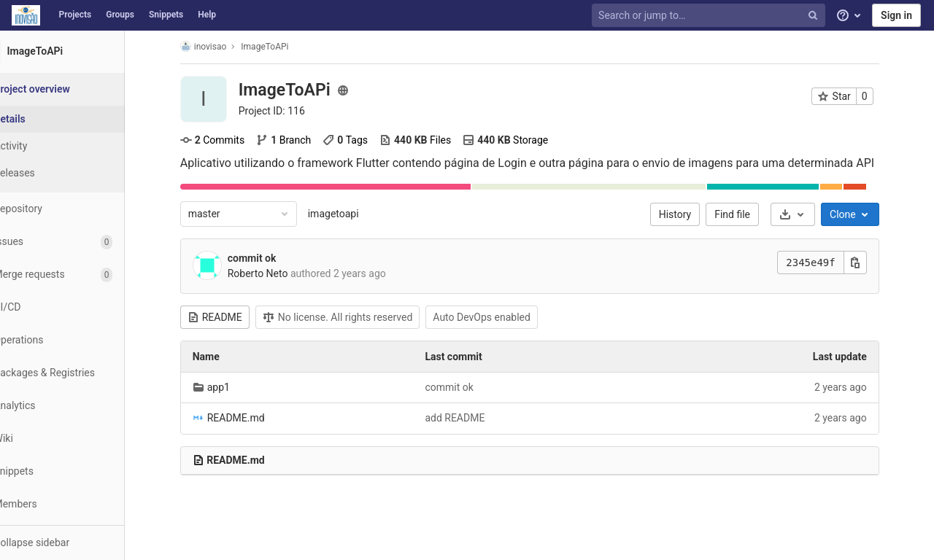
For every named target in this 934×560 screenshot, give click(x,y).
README (232, 317)
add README (473, 418)
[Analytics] (80, 406)
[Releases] (80, 173)
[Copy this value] (873, 262)
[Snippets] (80, 471)
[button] (80, 542)
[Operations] (80, 340)
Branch (301, 140)
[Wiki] (80, 439)
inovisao (221, 46)
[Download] (810, 214)
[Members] (80, 504)
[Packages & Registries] (80, 373)
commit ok (270, 258)
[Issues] (80, 242)
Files (433, 140)
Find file (750, 214)
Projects (76, 15)
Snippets (166, 15)
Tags (363, 140)
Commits (230, 140)
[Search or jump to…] (710, 16)
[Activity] (80, 146)
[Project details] (80, 119)
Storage (523, 140)
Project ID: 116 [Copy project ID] (289, 111)
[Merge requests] (80, 275)
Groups (120, 15)
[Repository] (80, 209)
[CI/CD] (80, 307)
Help (207, 15)
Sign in (896, 15)
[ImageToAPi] (80, 51)
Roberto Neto (275, 273)
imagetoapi (351, 214)
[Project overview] (81, 89)
